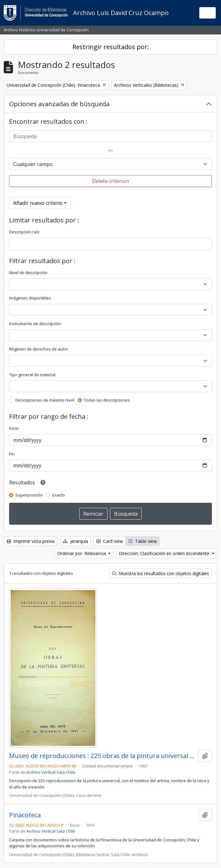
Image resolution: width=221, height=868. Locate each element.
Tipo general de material (32, 375)
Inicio (14, 428)
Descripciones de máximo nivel (45, 400)
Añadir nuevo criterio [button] (38, 203)
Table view (142, 541)
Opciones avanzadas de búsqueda (59, 104)
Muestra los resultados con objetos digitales (160, 573)
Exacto (59, 495)
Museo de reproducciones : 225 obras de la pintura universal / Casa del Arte (102, 756)
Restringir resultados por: (111, 47)
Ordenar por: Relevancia (82, 553)
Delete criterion (110, 181)
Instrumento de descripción (35, 324)
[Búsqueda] (110, 136)
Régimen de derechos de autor (39, 349)
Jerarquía (75, 541)
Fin (12, 454)
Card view (110, 541)
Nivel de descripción (28, 273)
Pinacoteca (25, 815)
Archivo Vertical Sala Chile (51, 772)
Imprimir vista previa (31, 541)
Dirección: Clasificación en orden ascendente (165, 553)
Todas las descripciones (107, 400)
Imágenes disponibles (30, 298)
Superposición (29, 495)
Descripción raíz (24, 232)
